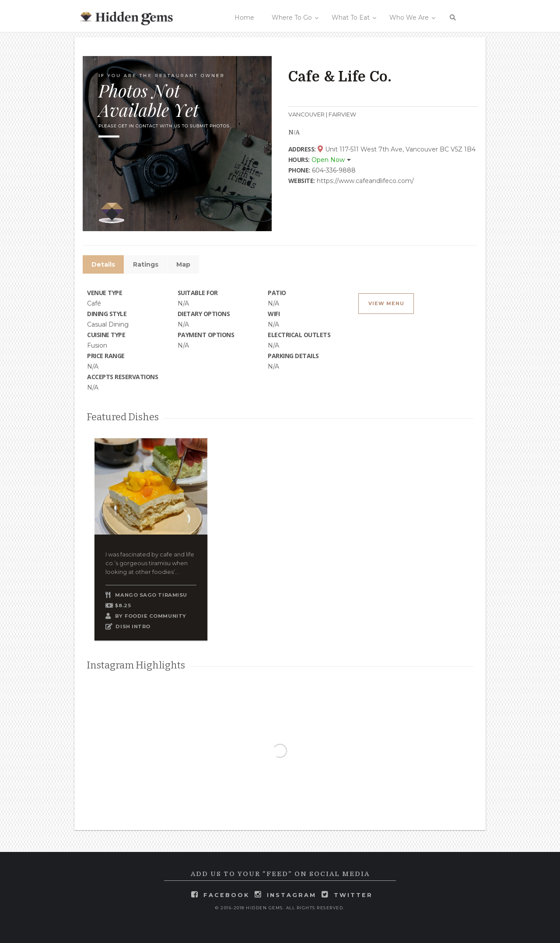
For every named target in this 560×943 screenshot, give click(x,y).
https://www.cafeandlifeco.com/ (365, 181)
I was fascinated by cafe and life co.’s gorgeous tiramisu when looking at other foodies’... (150, 563)
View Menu (386, 304)
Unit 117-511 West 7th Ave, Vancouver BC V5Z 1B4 (397, 149)
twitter (353, 895)
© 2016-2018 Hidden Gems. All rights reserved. (280, 908)
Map (183, 264)
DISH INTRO (133, 626)
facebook (226, 895)
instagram (292, 895)
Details (103, 264)
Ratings (146, 264)
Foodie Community (156, 616)
